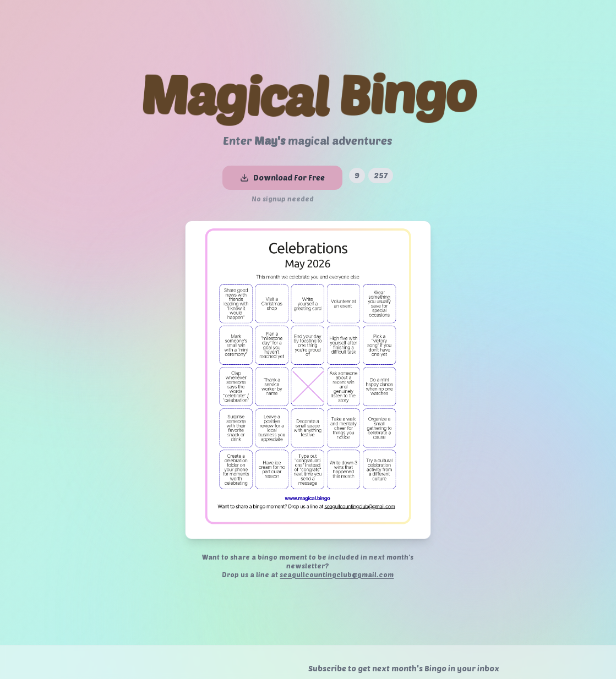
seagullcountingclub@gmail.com (337, 574)
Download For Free (282, 177)
